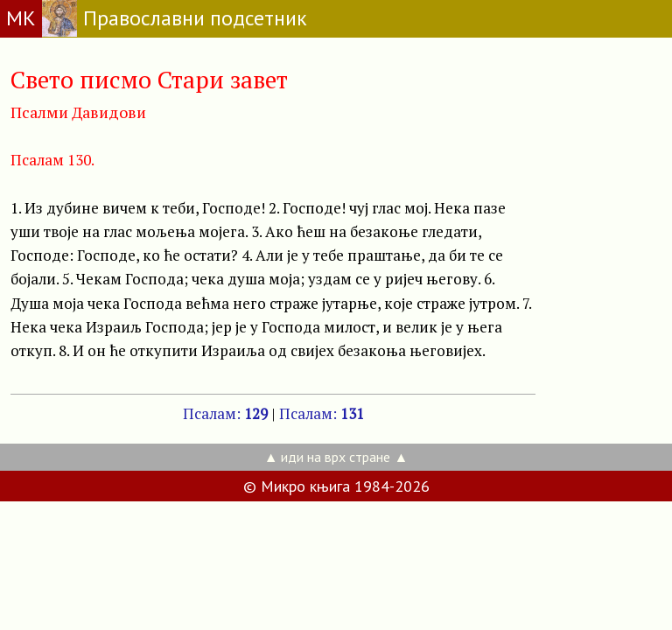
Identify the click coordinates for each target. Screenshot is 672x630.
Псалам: (225, 413)
